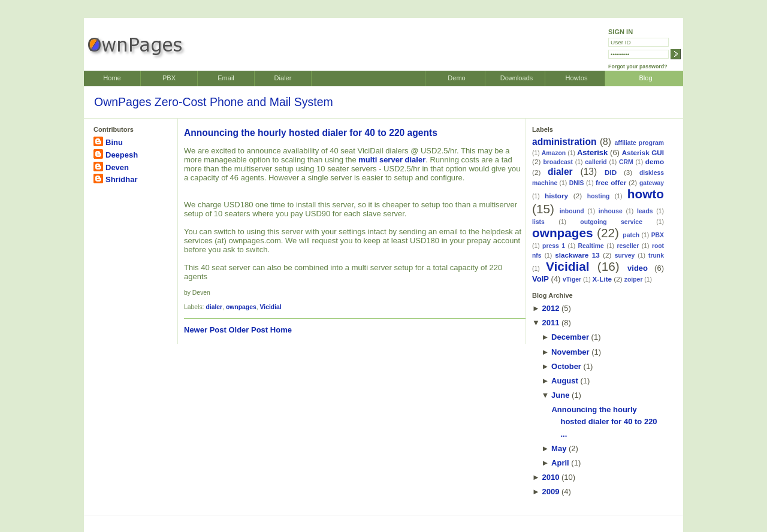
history (556, 196)
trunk (656, 256)
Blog (645, 78)
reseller (628, 246)
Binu (114, 142)
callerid (596, 162)
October (566, 366)
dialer (214, 307)
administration (564, 142)
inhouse (611, 211)
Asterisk (592, 152)
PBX (169, 78)
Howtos (577, 78)
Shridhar (121, 179)
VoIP (540, 279)
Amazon (554, 153)
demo (655, 161)
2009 (550, 492)
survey (625, 256)
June (560, 395)
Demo (456, 78)
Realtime (591, 246)
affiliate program (639, 143)
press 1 (554, 246)
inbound (572, 211)
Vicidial (271, 307)
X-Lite (602, 279)
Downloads (517, 78)
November (570, 352)
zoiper (634, 279)
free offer (611, 182)
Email (226, 78)
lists (538, 222)
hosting (599, 196)
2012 (550, 308)
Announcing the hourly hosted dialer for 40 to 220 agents (311, 133)
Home (112, 78)
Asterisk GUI (643, 152)
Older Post (248, 330)
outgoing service (611, 222)
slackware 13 (577, 255)
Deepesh (122, 155)
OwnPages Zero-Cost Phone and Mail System (214, 102)
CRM (626, 162)
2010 (550, 477)
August (565, 381)
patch (631, 235)
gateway (652, 183)
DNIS (577, 183)
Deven (117, 167)
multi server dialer (392, 160)
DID (611, 172)
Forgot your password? (638, 66)
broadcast (558, 162)
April (560, 463)
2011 (550, 323)
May (559, 448)
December (570, 337)
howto (646, 194)
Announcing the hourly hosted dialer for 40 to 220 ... (604, 422)
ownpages (241, 307)
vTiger (572, 279)
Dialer (283, 78)
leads (645, 211)
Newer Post (205, 330)
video (638, 268)
